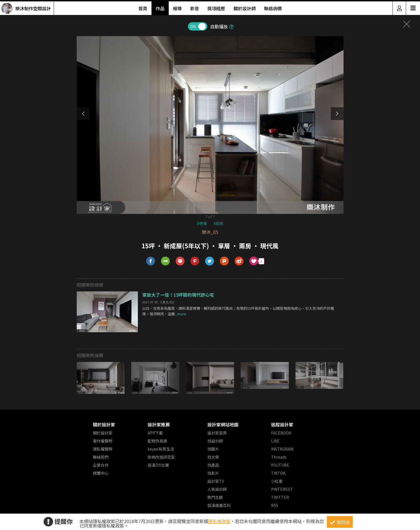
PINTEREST (282, 489)
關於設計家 (104, 424)
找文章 (213, 457)
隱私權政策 (219, 521)
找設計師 (215, 441)
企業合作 (101, 465)
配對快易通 (157, 441)
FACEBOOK (281, 433)
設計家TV (216, 481)
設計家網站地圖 (223, 424)
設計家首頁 (217, 433)
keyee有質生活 (161, 449)
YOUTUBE (280, 465)
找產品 (213, 465)
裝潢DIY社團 (158, 465)
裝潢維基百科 (219, 505)
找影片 (213, 473)
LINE (275, 441)
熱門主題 (215, 497)
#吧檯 (202, 223)
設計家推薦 (159, 424)
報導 (177, 8)
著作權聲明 (103, 441)
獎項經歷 (216, 8)
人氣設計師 (217, 489)
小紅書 (277, 481)
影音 (195, 8)
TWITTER (280, 497)
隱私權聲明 (103, 449)
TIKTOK (278, 473)
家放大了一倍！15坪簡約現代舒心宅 (178, 295)
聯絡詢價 (273, 8)
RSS (275, 505)
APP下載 (155, 433)
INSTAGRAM (282, 449)
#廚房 (218, 223)
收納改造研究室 (161, 457)
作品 (160, 8)
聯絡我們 (101, 457)
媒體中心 (101, 473)
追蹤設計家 (282, 424)
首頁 (143, 8)
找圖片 (213, 449)
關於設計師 (245, 8)
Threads (279, 457)
